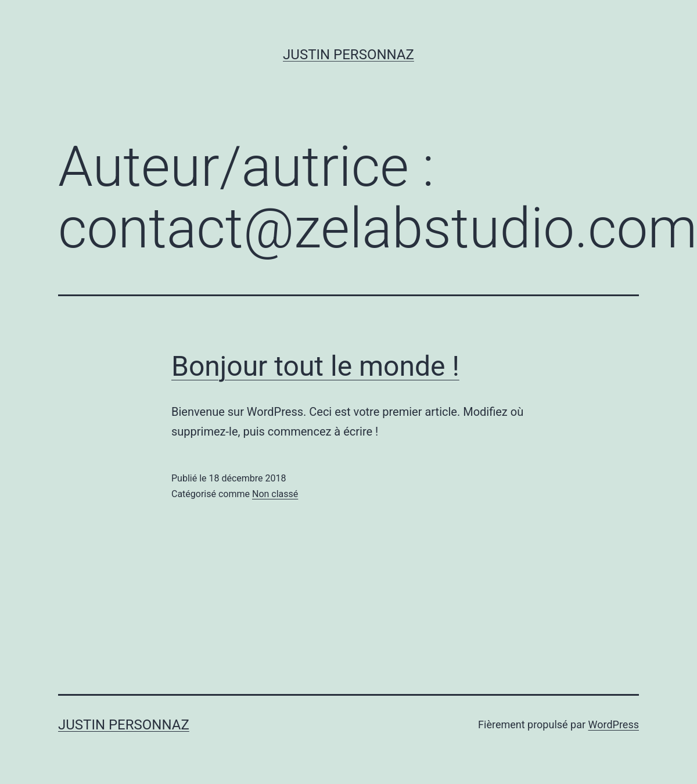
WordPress (614, 724)
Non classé (275, 494)
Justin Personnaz (348, 55)
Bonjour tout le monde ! (315, 366)
